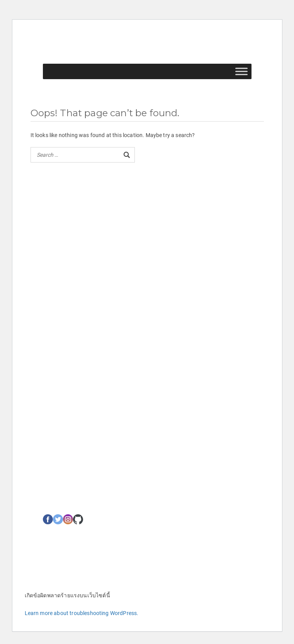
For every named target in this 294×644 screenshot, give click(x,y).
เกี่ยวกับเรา (55, 311)
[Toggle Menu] (241, 72)
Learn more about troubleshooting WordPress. (82, 613)
